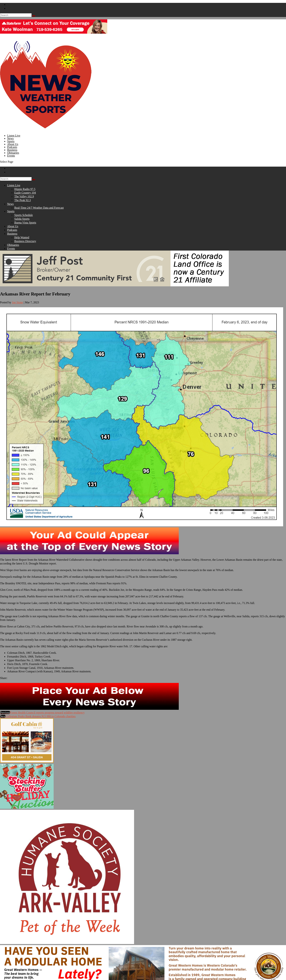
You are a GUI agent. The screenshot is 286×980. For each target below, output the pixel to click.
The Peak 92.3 (23, 200)
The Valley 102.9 (24, 196)
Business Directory (25, 241)
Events (11, 156)
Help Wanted (22, 237)
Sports (11, 211)
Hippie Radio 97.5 (25, 189)
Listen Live (14, 185)
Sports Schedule (24, 215)
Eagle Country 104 (25, 193)
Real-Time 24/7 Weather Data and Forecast (39, 208)
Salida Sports (22, 219)
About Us (13, 226)
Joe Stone (18, 302)
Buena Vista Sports (25, 223)
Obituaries (13, 245)
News (10, 204)
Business (12, 234)
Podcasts (12, 230)
